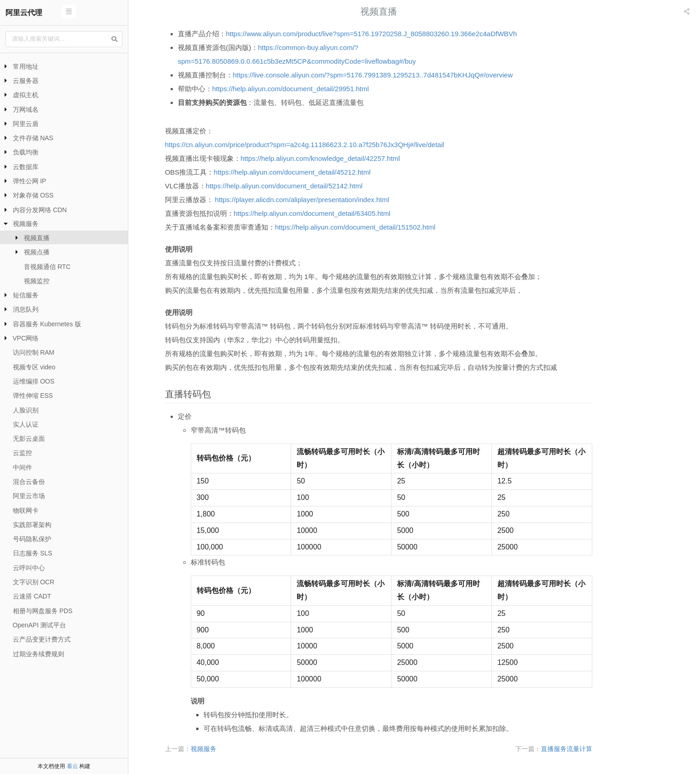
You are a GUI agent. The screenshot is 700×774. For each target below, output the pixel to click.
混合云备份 (29, 482)
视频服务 (26, 224)
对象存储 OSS (33, 195)
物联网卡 (26, 511)
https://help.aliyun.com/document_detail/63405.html (348, 213)
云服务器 (26, 81)
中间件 (22, 467)
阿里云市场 (29, 496)
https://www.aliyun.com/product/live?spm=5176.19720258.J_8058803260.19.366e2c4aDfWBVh (407, 34)
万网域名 (26, 110)
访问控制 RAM (34, 352)
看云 (72, 766)
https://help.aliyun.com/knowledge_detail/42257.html (356, 158)
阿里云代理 (24, 13)
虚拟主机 (26, 95)
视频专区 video (34, 367)
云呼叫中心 (29, 568)
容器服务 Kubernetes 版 (47, 324)
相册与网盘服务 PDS (43, 611)
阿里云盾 (26, 124)
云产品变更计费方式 (42, 639)
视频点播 (37, 252)
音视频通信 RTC (47, 267)
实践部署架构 (32, 525)
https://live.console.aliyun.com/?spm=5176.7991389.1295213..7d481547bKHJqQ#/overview (409, 75)
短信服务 (26, 295)
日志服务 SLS (33, 553)
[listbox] (688, 11)
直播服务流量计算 (602, 749)
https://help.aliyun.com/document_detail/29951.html (326, 89)
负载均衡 (26, 152)
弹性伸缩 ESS (33, 395)
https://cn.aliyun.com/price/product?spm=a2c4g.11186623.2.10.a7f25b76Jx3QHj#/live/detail (340, 145)
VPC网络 (26, 338)
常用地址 (26, 66)
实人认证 (26, 424)
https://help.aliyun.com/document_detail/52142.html (320, 186)
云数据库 (26, 167)
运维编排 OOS (34, 381)
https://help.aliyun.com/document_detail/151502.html (391, 227)
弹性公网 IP (30, 181)
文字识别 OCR (34, 582)
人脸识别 (26, 410)
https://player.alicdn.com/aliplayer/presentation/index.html (338, 200)
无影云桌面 (29, 439)
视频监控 (37, 281)
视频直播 (37, 238)
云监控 (22, 453)
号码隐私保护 (32, 539)
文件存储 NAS (33, 138)
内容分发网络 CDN (40, 210)
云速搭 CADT (32, 596)
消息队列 (26, 309)
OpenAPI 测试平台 (40, 625)
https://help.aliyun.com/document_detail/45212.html (328, 172)
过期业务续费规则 (39, 654)
